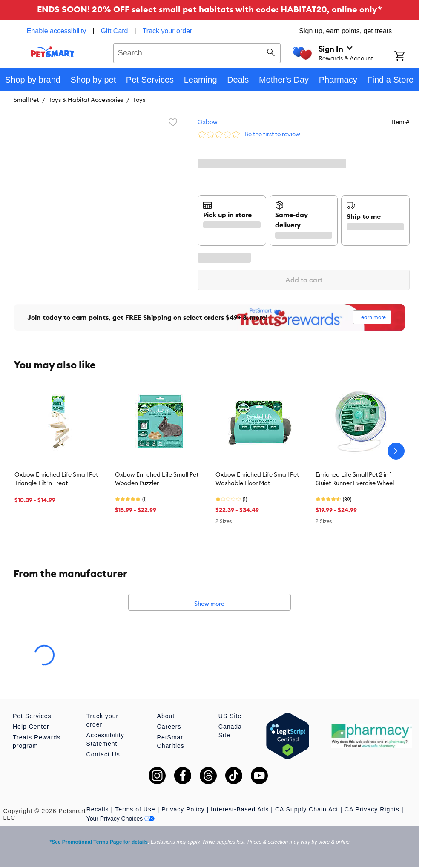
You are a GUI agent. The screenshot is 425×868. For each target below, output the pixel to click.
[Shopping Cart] (406, 57)
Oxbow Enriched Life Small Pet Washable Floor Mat (257, 479)
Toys (139, 100)
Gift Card (115, 31)
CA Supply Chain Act (307, 809)
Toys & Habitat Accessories (86, 100)
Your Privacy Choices (121, 819)
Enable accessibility (57, 31)
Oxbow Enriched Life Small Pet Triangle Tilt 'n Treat (56, 479)
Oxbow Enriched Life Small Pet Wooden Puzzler (157, 479)
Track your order (168, 31)
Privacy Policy (183, 809)
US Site (230, 716)
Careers (169, 727)
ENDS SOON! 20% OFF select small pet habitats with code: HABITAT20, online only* (210, 9)
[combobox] (197, 52)
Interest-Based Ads (240, 809)
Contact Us (103, 754)
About (166, 716)
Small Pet (26, 100)
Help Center (31, 727)
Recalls (98, 809)
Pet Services (32, 716)
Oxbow (208, 122)
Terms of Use (135, 809)
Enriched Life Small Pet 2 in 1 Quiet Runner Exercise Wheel (355, 479)
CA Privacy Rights (372, 809)
